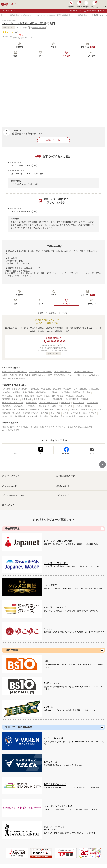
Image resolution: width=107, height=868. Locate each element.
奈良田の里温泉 (80, 389)
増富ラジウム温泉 (68, 416)
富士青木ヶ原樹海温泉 (49, 403)
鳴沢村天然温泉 (9, 410)
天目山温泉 (94, 389)
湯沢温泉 (86, 392)
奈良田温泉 (27, 399)
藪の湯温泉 (65, 392)
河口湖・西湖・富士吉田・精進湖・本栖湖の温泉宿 (24, 375)
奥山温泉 (80, 396)
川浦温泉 (89, 406)
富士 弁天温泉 (90, 413)
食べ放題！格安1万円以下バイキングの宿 (48, 427)
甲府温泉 (67, 389)
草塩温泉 (70, 396)
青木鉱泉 (6, 413)
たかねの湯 (76, 413)
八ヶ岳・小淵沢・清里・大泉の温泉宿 (83, 375)
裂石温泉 (85, 399)
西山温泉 (54, 416)
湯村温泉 (35, 389)
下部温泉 (79, 406)
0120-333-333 (56, 341)
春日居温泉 (35, 410)
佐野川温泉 (29, 396)
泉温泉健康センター (42, 399)
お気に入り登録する (38, 28)
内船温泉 (18, 396)
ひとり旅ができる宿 (11, 430)
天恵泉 (66, 413)
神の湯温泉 (7, 406)
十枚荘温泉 (7, 396)
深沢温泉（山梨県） (11, 399)
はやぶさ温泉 (58, 396)
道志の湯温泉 (28, 392)
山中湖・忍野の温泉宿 (83, 372)
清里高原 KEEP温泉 (47, 406)
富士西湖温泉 (31, 403)
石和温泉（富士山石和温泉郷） (15, 389)
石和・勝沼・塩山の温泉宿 (41, 372)
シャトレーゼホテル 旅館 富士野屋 (46, 15)
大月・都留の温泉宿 (63, 372)
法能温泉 (16, 392)
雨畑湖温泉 (66, 403)
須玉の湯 (16, 413)
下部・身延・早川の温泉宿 (14, 379)
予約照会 (86, 4)
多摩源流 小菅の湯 (30, 413)
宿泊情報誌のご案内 (66, 476)
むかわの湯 (33, 416)
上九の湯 (44, 413)
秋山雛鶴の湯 (20, 416)
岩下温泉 (98, 410)
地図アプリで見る (53, 140)
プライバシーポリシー (13, 495)
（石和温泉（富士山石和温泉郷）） (76, 15)
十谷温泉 (76, 392)
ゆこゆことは (9, 505)
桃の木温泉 (19, 406)
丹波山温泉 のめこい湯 (13, 403)
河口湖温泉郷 (48, 410)
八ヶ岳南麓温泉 (72, 399)
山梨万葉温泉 (86, 410)
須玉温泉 (57, 389)
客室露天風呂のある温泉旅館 (80, 427)
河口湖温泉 (23, 410)
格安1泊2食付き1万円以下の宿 (15, 427)
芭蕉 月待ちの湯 (65, 406)
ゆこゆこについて (76, 11)
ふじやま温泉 (78, 403)
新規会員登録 (90, 11)
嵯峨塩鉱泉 (41, 392)
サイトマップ (62, 495)
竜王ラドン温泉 (43, 396)
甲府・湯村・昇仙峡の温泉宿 (15, 372)
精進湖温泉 (46, 389)
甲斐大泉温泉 (62, 410)
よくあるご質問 (10, 486)
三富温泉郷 (53, 392)
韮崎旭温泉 (58, 399)
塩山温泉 (44, 416)
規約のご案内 (62, 486)
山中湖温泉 (31, 406)
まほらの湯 (56, 413)
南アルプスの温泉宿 (56, 375)
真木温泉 (6, 392)
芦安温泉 (74, 410)
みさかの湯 (7, 416)
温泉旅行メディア (11, 476)
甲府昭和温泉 (92, 403)
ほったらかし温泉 (86, 416)
